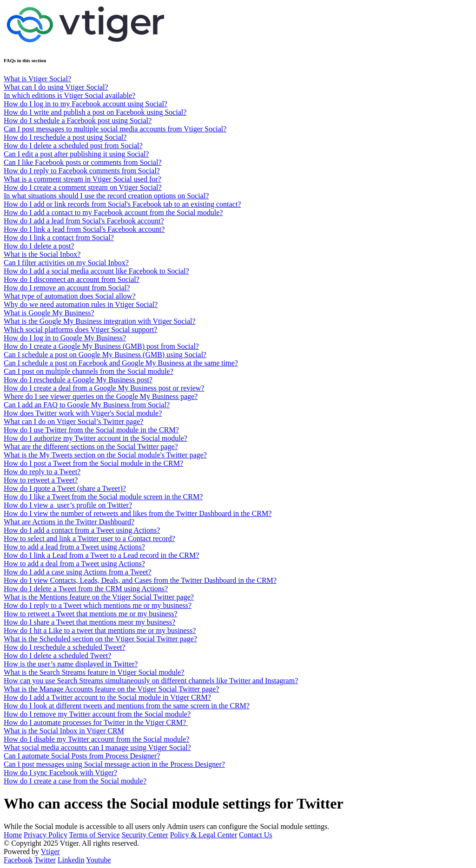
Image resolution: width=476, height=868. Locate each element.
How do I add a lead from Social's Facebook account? (84, 221)
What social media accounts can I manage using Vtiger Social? (97, 747)
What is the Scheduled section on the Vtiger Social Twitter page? (100, 639)
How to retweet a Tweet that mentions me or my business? (91, 614)
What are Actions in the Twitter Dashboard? (69, 522)
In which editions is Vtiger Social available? (69, 95)
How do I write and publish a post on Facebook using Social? (95, 112)
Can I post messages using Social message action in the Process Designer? (114, 764)
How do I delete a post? (39, 246)
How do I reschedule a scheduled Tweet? (65, 647)
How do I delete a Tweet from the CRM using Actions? (86, 589)
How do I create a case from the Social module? (75, 781)
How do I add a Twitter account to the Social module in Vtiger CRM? (107, 697)
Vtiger (50, 852)
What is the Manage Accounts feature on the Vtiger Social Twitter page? (111, 689)
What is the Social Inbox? (42, 254)
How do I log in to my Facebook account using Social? (86, 104)
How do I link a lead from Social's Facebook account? (84, 229)
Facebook (18, 860)
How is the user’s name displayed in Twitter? (71, 664)
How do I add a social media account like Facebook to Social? (96, 271)
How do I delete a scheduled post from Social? (73, 146)
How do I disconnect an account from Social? (72, 279)
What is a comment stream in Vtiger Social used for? (83, 179)
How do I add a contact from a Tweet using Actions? (82, 530)
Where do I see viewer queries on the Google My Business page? (101, 396)
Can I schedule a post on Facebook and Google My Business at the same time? (121, 363)
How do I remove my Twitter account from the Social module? (97, 714)
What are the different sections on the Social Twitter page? (91, 447)
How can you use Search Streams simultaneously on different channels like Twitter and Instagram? (151, 681)
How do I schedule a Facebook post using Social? (78, 121)
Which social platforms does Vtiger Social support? (80, 330)
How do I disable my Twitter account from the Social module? (96, 739)
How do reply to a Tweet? (42, 472)
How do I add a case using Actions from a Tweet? (78, 572)
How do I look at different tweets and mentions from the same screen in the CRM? (127, 706)
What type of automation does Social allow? (69, 296)
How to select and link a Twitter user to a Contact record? (89, 538)
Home (13, 835)
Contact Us (256, 835)
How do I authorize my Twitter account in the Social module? (96, 438)
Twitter (45, 860)
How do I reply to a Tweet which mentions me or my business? (98, 605)
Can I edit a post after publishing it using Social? (76, 154)
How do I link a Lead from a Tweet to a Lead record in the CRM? (101, 555)
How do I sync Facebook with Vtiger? (60, 773)
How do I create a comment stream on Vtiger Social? (83, 187)
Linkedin (71, 860)
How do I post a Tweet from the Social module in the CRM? (93, 463)
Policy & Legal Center (204, 835)
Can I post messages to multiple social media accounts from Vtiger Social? (115, 129)
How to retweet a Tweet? (41, 480)
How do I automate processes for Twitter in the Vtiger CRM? (96, 722)
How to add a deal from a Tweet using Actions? (74, 564)
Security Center (145, 835)
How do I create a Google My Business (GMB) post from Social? (101, 346)
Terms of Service (95, 835)
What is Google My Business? (49, 313)
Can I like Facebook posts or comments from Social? (83, 162)
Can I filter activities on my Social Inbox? (66, 263)
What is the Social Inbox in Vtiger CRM (64, 731)
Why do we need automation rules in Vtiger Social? (81, 304)
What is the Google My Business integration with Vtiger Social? (100, 321)
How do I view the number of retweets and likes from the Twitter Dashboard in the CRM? (138, 513)
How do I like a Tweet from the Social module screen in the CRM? (103, 497)
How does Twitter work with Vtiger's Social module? (83, 413)
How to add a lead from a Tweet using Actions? (74, 547)
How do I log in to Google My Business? (65, 338)
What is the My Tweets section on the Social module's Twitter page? (105, 455)
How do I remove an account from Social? (67, 288)
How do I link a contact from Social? (59, 238)
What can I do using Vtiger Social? (56, 87)
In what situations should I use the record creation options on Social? (106, 196)
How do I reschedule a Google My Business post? (78, 380)
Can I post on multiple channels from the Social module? (89, 371)
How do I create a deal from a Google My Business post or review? (104, 388)
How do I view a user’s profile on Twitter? (68, 505)
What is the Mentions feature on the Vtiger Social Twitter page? (99, 597)
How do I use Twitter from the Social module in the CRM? (91, 430)
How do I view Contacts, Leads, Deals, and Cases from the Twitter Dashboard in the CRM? (140, 580)
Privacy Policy (46, 835)
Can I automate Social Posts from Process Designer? (82, 756)
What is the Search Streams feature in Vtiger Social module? (94, 672)
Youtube (99, 860)
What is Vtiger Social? (37, 79)
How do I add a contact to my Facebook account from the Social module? (113, 212)
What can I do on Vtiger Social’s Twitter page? (73, 421)
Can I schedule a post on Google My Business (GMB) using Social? (105, 355)
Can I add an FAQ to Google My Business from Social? (87, 405)
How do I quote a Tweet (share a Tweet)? (65, 488)
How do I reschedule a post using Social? (65, 137)
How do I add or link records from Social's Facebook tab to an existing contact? (122, 204)
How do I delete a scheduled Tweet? (57, 656)
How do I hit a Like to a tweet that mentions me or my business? (100, 630)
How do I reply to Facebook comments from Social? (82, 171)
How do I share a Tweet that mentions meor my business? (89, 622)
